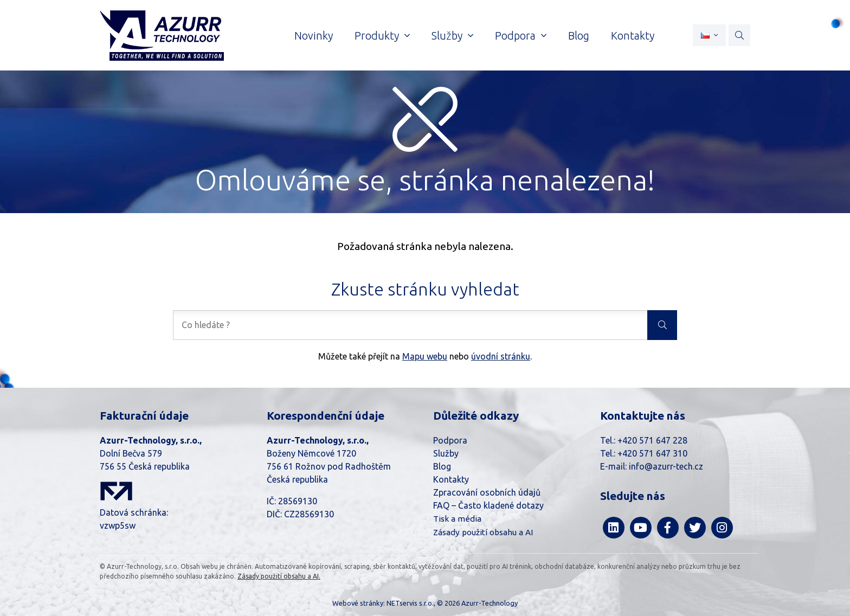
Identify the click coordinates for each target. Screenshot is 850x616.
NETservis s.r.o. (410, 603)
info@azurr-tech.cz (666, 466)
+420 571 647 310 (652, 453)
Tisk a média (457, 519)
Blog (442, 466)
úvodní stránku (501, 356)
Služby (446, 453)
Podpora (450, 440)
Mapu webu (425, 356)
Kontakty (451, 479)
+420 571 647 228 (652, 440)
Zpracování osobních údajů (487, 492)
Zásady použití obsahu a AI (483, 532)
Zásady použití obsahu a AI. (279, 576)
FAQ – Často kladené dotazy (488, 505)
